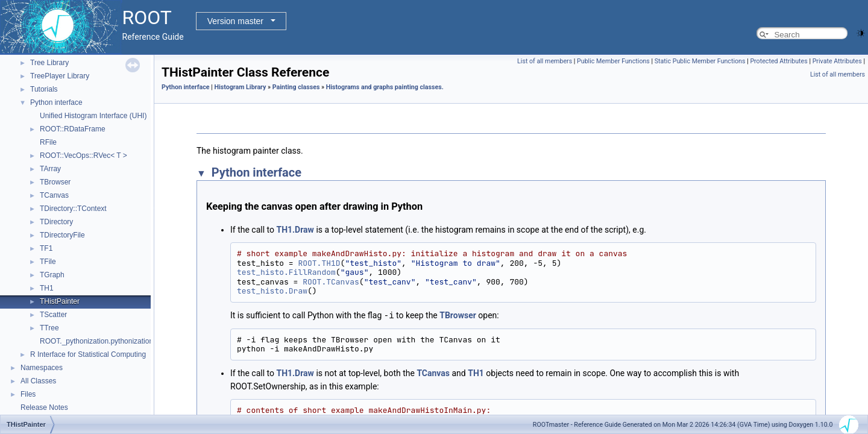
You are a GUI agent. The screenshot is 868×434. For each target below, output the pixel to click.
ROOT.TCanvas (331, 282)
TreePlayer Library (60, 76)
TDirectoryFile (62, 235)
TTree (49, 328)
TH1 (47, 288)
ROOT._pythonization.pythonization (96, 341)
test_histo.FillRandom (286, 272)
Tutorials (44, 89)
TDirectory (56, 222)
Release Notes (44, 407)
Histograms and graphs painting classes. (385, 87)
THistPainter (60, 301)
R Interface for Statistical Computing (88, 354)
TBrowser (55, 182)
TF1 (46, 248)
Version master (235, 21)
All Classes (38, 381)
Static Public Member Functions (700, 61)
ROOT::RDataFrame (73, 129)
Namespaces (42, 368)
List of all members (545, 61)
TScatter (53, 315)
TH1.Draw (295, 230)
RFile (48, 142)
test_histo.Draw (272, 291)
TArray (50, 169)
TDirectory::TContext (73, 209)
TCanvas (54, 195)
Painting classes (296, 87)
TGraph (52, 275)
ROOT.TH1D (319, 263)
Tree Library (49, 63)
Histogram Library (240, 87)
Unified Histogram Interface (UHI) (93, 116)
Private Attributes (837, 61)
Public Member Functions (613, 61)
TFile (48, 262)
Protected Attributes (778, 61)
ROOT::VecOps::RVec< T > (83, 156)
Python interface (56, 102)
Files (28, 394)
